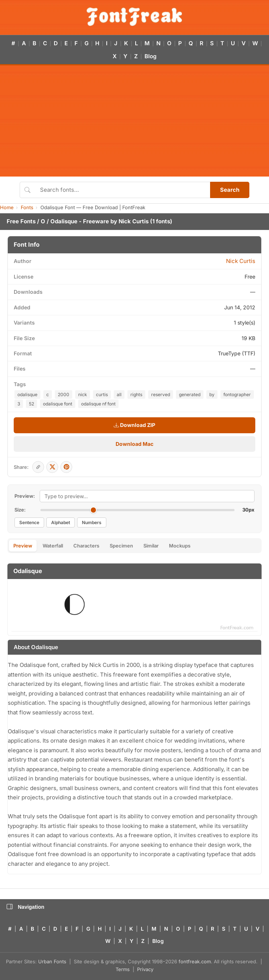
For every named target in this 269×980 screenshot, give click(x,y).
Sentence (29, 522)
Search (230, 190)
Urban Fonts (52, 961)
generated (190, 394)
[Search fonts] (122, 190)
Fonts (27, 207)
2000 (64, 394)
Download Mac (134, 444)
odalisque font (58, 404)
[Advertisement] (134, 121)
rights (136, 394)
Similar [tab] (151, 546)
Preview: (25, 496)
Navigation (26, 907)
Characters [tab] (86, 546)
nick (83, 394)
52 (31, 404)
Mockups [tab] (180, 546)
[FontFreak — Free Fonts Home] (134, 17)
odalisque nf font (98, 404)
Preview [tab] (23, 546)
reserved (161, 394)
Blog (150, 56)
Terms (123, 969)
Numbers (92, 522)
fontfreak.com (195, 961)
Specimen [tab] (121, 546)
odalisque (27, 394)
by (212, 394)
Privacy (145, 969)
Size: (20, 510)
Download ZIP (134, 425)
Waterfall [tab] (53, 546)
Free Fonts (21, 221)
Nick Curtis (134, 221)
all (119, 394)
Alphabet (61, 522)
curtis (102, 394)
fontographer (237, 394)
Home (7, 207)
